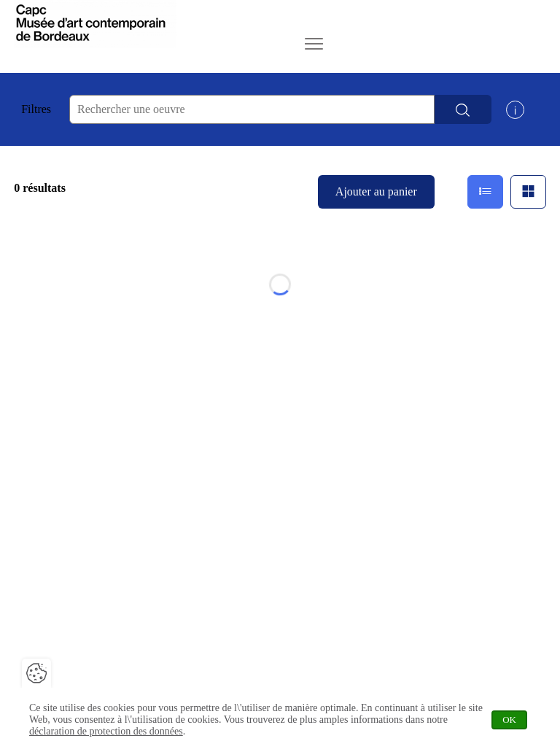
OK (515, 720)
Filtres (36, 109)
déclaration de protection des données (106, 731)
